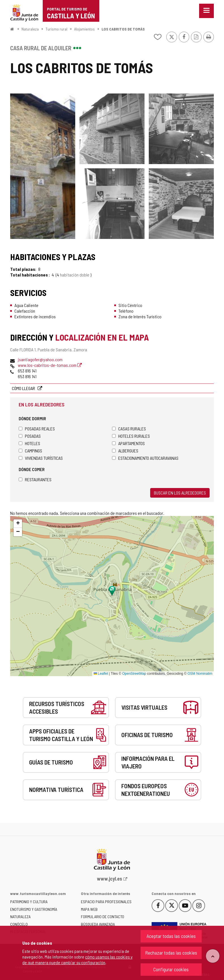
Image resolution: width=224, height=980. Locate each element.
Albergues (125, 451)
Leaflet (101, 674)
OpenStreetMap (134, 674)
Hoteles (29, 443)
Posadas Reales (37, 429)
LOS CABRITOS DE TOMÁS (123, 29)
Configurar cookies (171, 969)
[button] (18, 524)
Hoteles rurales (131, 436)
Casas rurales (129, 429)
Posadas (30, 436)
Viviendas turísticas (41, 458)
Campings (30, 451)
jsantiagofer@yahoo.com (40, 359)
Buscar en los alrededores (180, 493)
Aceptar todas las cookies (171, 936)
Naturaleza (30, 29)
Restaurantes (35, 479)
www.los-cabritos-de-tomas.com (50, 365)
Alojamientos (84, 29)
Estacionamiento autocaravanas (145, 458)
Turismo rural (56, 29)
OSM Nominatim (200, 674)
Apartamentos (128, 443)
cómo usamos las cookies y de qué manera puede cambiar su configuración (77, 960)
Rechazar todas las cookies (171, 953)
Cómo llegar (24, 388)
